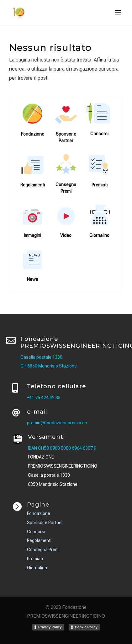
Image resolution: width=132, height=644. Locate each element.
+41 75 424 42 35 (44, 398)
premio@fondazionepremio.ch (57, 423)
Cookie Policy (86, 627)
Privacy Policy (50, 627)
